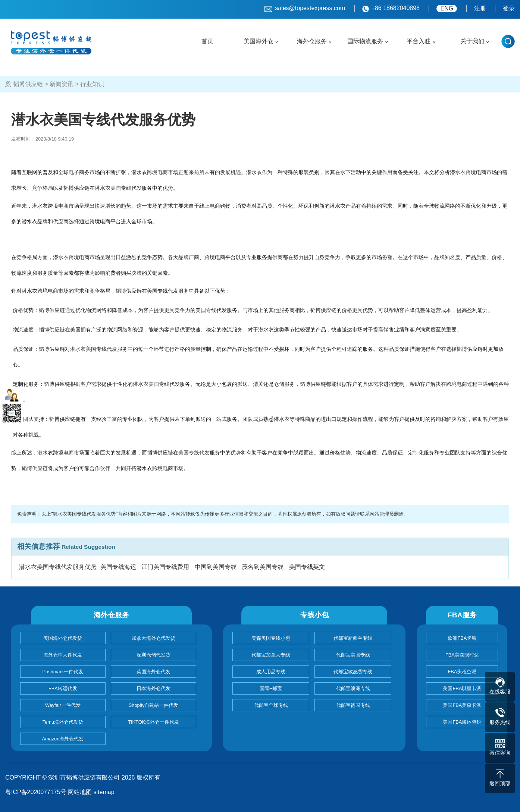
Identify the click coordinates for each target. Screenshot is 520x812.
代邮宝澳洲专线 (353, 688)
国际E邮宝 (271, 688)
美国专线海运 (118, 567)
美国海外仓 (259, 41)
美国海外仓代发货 (63, 638)
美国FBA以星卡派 (462, 688)
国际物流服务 (365, 41)
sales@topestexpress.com (305, 9)
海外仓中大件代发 (63, 655)
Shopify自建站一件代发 (154, 705)
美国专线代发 (194, 453)
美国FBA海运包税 (462, 722)
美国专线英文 (307, 567)
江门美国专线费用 (165, 567)
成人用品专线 (271, 672)
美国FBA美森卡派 (462, 705)
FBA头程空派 (462, 672)
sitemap (104, 792)
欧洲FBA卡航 (462, 638)
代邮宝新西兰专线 (353, 638)
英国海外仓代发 (154, 672)
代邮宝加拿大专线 (271, 655)
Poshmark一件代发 (63, 672)
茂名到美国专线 (263, 567)
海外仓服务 (312, 41)
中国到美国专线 (216, 567)
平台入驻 (419, 41)
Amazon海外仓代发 (63, 739)
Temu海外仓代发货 (63, 722)
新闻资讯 (62, 84)
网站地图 (80, 792)
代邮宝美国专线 (353, 655)
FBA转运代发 (63, 688)
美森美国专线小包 (271, 638)
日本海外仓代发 (154, 688)
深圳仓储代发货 (154, 655)
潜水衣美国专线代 (154, 384)
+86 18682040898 (391, 9)
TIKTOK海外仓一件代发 (154, 722)
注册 (480, 8)
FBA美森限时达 (462, 655)
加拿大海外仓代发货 (154, 638)
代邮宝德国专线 (353, 705)
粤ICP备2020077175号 (36, 792)
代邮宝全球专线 (271, 705)
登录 (509, 8)
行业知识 (92, 84)
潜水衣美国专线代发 (118, 188)
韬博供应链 (28, 84)
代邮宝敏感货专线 (353, 672)
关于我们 (472, 41)
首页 (207, 41)
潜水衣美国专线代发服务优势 (58, 567)
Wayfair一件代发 (63, 705)
